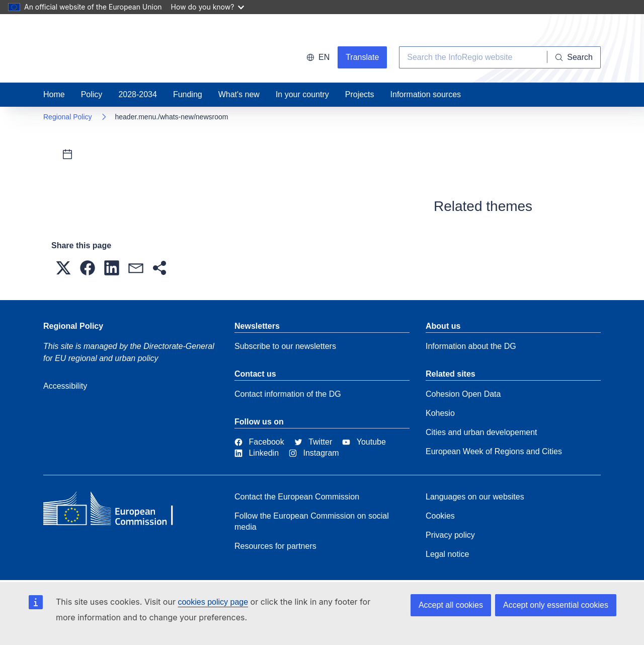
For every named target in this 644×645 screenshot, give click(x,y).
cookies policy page (213, 602)
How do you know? (208, 7)
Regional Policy (68, 117)
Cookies (440, 516)
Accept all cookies (451, 605)
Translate (362, 57)
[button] (63, 268)
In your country (302, 94)
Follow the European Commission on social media (312, 521)
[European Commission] (116, 511)
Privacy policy (450, 535)
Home (54, 94)
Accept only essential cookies (556, 605)
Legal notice (447, 554)
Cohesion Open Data (463, 394)
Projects (360, 94)
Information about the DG (471, 346)
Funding (188, 94)
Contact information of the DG (288, 394)
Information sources (426, 94)
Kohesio (440, 413)
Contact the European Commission (297, 497)
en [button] (318, 57)
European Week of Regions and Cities (494, 451)
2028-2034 (138, 94)
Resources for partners (275, 546)
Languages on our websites (475, 497)
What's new (239, 94)
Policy (92, 94)
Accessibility (65, 386)
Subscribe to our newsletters (285, 346)
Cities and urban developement (481, 432)
